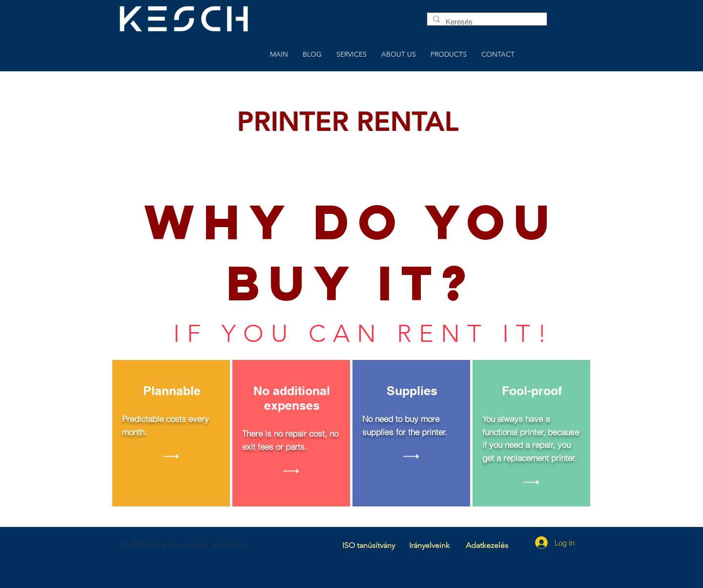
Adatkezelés (487, 545)
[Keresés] (486, 22)
